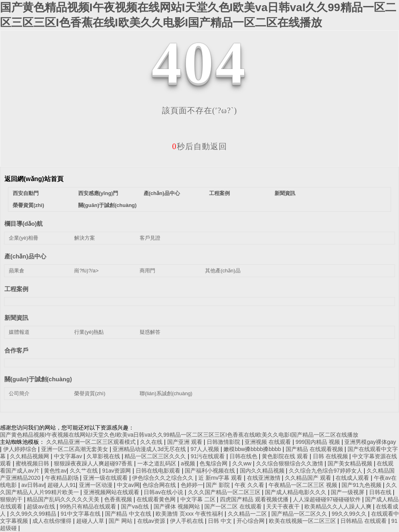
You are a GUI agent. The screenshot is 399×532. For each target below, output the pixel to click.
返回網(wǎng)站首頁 (34, 179)
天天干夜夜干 (284, 506)
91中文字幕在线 (81, 514)
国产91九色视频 (362, 485)
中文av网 (128, 485)
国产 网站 (121, 521)
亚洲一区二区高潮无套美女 (75, 449)
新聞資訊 (285, 193)
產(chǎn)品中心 (162, 193)
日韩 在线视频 (331, 456)
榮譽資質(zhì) (29, 205)
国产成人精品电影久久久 (296, 492)
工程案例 (219, 193)
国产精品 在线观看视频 (315, 449)
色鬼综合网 (214, 463)
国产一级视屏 (348, 492)
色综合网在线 (160, 485)
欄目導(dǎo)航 (24, 224)
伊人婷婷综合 (21, 449)
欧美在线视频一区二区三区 (303, 521)
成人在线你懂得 (53, 521)
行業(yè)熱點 (89, 332)
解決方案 (85, 238)
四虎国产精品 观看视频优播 (255, 499)
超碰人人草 (91, 521)
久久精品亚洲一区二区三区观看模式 (92, 442)
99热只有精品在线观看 (89, 506)
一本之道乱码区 (158, 463)
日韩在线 (381, 492)
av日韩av (33, 485)
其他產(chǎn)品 (223, 271)
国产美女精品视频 (351, 463)
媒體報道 (19, 332)
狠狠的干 (12, 499)
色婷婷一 (192, 485)
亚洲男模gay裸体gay (370, 442)
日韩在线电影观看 (159, 471)
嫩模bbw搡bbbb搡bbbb (253, 449)
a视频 (189, 463)
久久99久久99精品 (34, 514)
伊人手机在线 (188, 521)
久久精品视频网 (30, 456)
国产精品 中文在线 (129, 514)
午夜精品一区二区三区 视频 (304, 485)
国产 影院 (219, 485)
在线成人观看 (353, 478)
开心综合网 (251, 521)
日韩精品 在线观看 (364, 521)
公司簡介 (19, 393)
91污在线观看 (208, 456)
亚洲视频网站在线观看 (112, 492)
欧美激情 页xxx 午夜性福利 (190, 514)
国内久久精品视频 (263, 471)
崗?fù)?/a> (86, 271)
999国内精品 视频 (319, 442)
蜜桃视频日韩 (33, 463)
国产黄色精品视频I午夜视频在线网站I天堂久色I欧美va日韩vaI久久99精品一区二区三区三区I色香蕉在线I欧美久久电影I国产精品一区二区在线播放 (179, 435)
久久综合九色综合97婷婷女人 (326, 471)
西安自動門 (26, 193)
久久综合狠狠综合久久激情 (290, 463)
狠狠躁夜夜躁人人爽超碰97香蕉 (94, 463)
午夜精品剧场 (63, 478)
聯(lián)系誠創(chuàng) (166, 393)
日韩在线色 (244, 456)
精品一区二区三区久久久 (156, 456)
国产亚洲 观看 (186, 442)
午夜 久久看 (250, 485)
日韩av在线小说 (164, 492)
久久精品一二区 (248, 514)
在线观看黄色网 (157, 499)
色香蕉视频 (119, 499)
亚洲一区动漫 (97, 485)
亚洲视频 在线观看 (269, 442)
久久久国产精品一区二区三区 (225, 492)
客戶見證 (150, 238)
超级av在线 (42, 506)
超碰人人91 (62, 485)
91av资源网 (117, 471)
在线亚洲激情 (265, 478)
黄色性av (55, 471)
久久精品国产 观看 (309, 478)
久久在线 (152, 442)
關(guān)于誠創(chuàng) (108, 205)
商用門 (147, 271)
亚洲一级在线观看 (106, 478)
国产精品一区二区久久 (300, 514)
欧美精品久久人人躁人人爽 (339, 506)
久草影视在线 (104, 456)
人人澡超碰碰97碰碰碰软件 (327, 499)
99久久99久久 (350, 514)
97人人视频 (205, 449)
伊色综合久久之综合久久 (164, 478)
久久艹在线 (85, 471)
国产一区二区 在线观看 (234, 506)
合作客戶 (16, 350)
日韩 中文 (221, 521)
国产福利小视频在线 (211, 471)
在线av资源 (152, 521)
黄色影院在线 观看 (286, 456)
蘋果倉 (17, 271)
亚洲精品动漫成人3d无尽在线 (150, 449)
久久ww (243, 463)
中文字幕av (69, 456)
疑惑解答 (150, 332)
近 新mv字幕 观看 (221, 478)
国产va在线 (136, 506)
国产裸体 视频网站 (178, 506)
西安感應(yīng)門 (98, 193)
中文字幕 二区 (199, 499)
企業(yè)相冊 (24, 238)
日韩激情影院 (224, 442)
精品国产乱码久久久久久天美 (64, 499)
